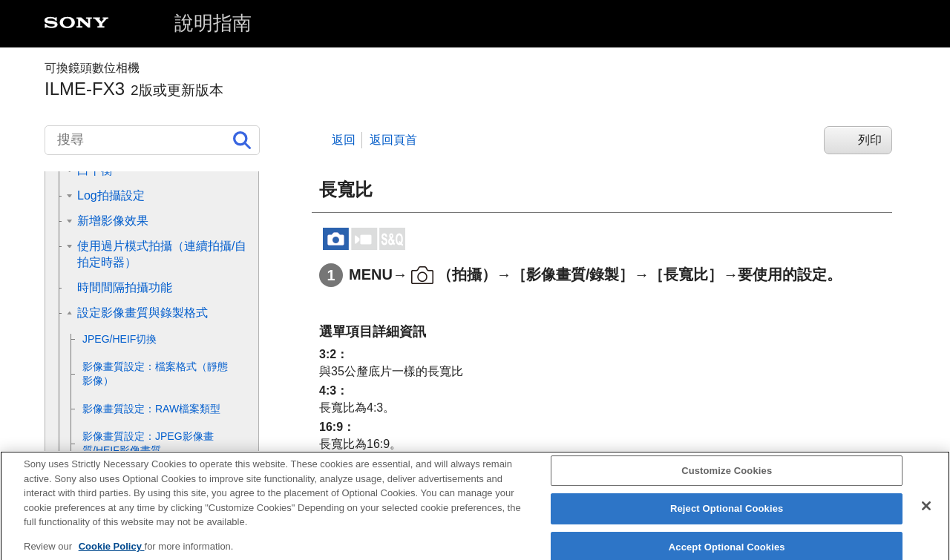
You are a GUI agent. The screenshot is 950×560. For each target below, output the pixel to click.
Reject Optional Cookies (727, 518)
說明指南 (213, 23)
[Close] (926, 515)
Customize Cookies (727, 480)
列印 (870, 140)
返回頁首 (393, 140)
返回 (344, 140)
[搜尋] (152, 140)
